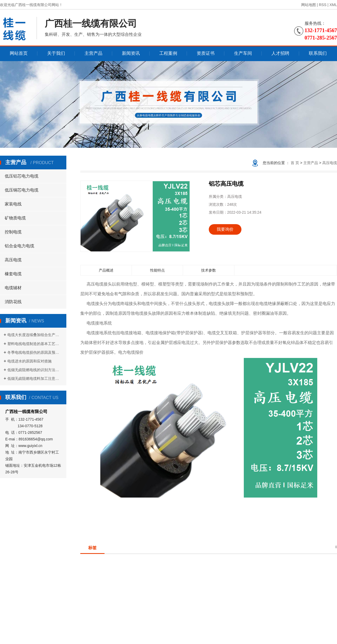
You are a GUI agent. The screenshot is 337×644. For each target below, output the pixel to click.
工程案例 (168, 53)
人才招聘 (280, 53)
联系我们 (318, 53)
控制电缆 (13, 232)
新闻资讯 (131, 53)
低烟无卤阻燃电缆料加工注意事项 (35, 378)
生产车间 (243, 53)
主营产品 (93, 53)
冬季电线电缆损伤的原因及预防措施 (35, 352)
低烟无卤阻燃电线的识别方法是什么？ (35, 370)
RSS (323, 5)
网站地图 (309, 5)
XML (333, 5)
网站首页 (19, 53)
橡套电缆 (13, 274)
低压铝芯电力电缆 (22, 176)
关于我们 (56, 53)
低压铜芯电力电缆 (22, 190)
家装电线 (13, 204)
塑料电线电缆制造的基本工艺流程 (35, 344)
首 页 (295, 163)
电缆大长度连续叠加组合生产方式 (35, 335)
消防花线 (13, 302)
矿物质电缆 (15, 218)
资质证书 (206, 53)
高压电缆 (13, 260)
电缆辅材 (13, 288)
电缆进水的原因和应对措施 (29, 361)
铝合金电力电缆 (19, 246)
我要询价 (225, 229)
